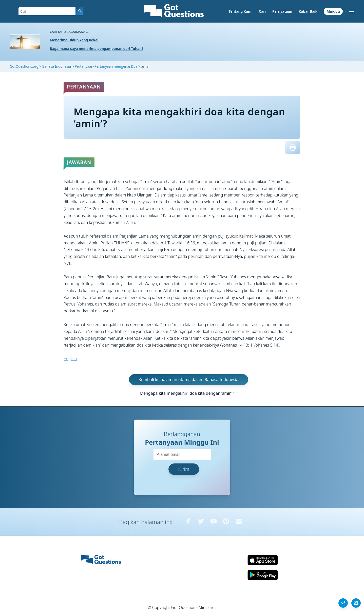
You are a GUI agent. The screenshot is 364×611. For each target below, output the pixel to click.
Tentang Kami (241, 11)
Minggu (333, 11)
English (70, 358)
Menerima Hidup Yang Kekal (74, 40)
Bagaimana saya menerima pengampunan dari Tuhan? (97, 49)
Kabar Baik (308, 11)
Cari (262, 11)
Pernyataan (282, 11)
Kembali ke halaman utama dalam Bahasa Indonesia (188, 380)
